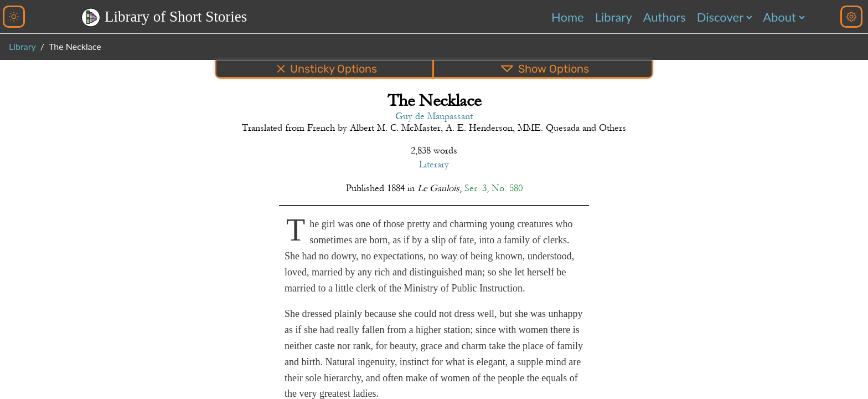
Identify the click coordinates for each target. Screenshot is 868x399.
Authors (665, 17)
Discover (720, 17)
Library (614, 17)
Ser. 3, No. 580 (494, 188)
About (779, 17)
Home (568, 17)
